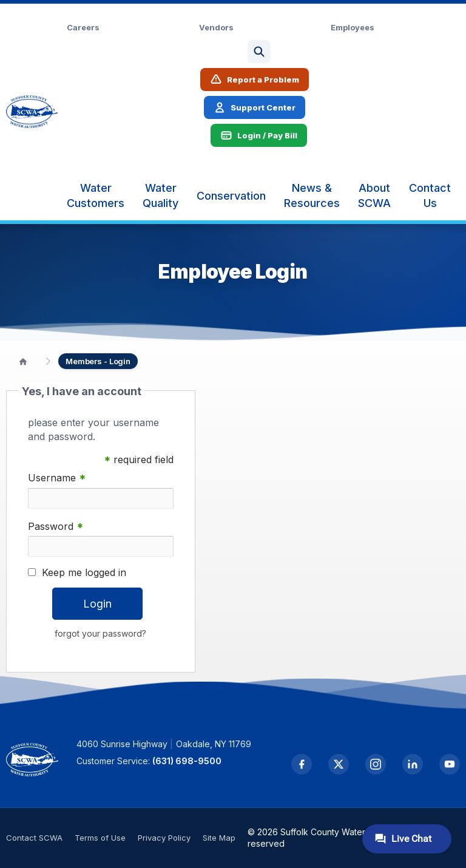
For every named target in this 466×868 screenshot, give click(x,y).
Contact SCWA (34, 838)
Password (56, 527)
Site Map (219, 838)
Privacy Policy (164, 838)
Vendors (216, 27)
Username (57, 478)
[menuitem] (96, 195)
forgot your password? (100, 633)
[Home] (23, 361)
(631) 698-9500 (187, 761)
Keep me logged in (84, 572)
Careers (83, 27)
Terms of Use (100, 838)
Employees (353, 27)
